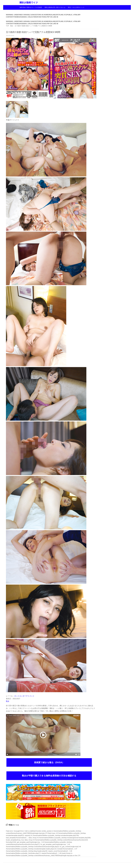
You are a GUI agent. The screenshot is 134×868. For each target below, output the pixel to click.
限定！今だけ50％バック (76, 7)
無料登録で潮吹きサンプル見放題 (31, 7)
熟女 (8, 701)
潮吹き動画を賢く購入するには (55, 7)
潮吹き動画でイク (29, 3)
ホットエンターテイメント (24, 696)
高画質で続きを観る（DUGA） (49, 762)
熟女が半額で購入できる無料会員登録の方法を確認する (49, 776)
